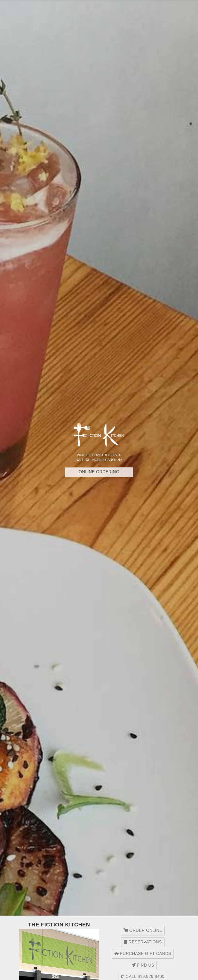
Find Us (143, 965)
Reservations (143, 942)
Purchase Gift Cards (143, 954)
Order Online (143, 930)
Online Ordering (99, 472)
